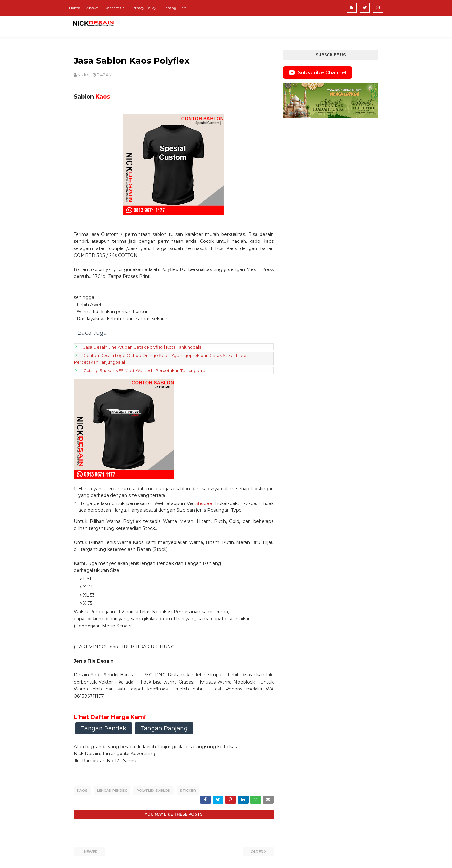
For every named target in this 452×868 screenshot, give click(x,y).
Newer (91, 851)
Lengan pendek (112, 791)
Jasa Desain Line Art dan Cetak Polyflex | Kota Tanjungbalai (143, 347)
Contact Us (114, 8)
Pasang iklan (174, 8)
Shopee (204, 503)
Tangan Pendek (104, 728)
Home (75, 8)
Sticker (188, 791)
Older (257, 851)
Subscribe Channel (317, 72)
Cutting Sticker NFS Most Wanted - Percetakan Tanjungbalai (145, 370)
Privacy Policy (143, 8)
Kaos (82, 791)
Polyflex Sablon (153, 791)
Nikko (83, 75)
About (92, 8)
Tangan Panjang (164, 728)
